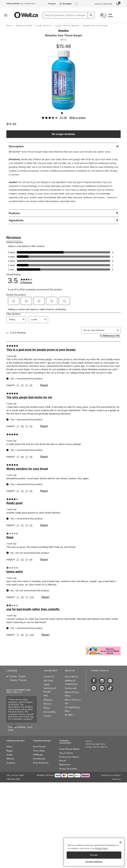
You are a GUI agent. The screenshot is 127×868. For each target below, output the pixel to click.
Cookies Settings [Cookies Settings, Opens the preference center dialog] (94, 862)
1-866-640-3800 (13, 779)
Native (9, 747)
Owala (9, 755)
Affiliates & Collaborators (71, 682)
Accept (94, 855)
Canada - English (18, 676)
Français (52, 4)
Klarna (47, 708)
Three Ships (39, 751)
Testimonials (71, 688)
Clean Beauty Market (69, 749)
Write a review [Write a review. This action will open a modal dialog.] (78, 118)
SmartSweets (39, 759)
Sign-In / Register (103, 4)
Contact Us (49, 677)
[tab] (63, 146)
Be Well (70, 715)
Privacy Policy (101, 848)
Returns (48, 704)
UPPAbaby (38, 755)
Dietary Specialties (68, 769)
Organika (11, 763)
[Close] (120, 842)
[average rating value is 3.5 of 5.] (53, 118)
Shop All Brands (41, 763)
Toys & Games (66, 753)
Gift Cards (48, 681)
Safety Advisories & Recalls (50, 688)
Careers (48, 716)
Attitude (10, 759)
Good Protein (39, 747)
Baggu (10, 751)
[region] (94, 852)
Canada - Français (18, 680)
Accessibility (50, 712)
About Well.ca (71, 677)
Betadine (64, 31)
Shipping (48, 700)
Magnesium (65, 765)
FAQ (46, 696)
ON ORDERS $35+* (21, 4)
